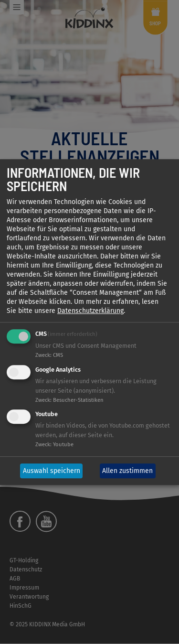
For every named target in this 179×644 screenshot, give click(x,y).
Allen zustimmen (127, 471)
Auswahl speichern (52, 471)
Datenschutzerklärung (90, 311)
